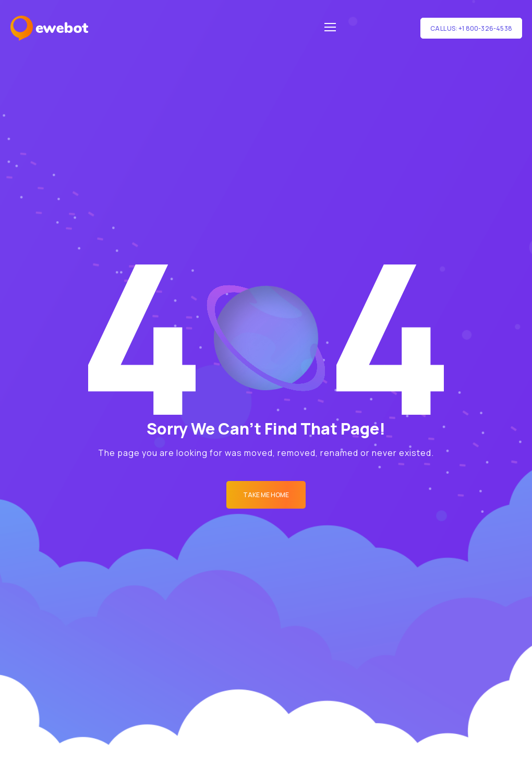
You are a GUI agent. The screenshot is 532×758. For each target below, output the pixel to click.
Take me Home (266, 495)
